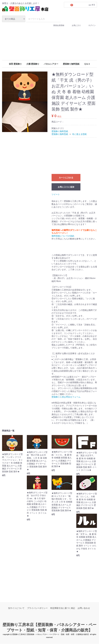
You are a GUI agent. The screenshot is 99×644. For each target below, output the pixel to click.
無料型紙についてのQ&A (63, 236)
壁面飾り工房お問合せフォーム (66, 397)
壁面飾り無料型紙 (71, 64)
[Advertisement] (49, 48)
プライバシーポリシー (37, 608)
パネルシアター (51, 64)
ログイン (90, 25)
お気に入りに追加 (66, 187)
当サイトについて (16, 608)
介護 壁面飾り (33, 64)
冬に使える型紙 (79, 134)
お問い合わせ (84, 608)
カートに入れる (66, 178)
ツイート (56, 194)
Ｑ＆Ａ (87, 64)
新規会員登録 (57, 25)
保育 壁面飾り (15, 64)
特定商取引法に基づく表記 (63, 608)
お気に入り (74, 25)
